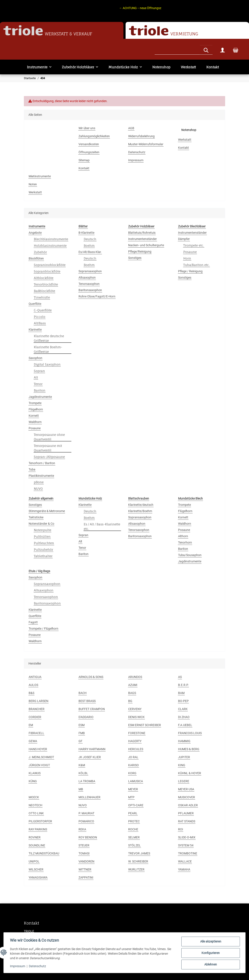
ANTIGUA (35, 677)
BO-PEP (183, 701)
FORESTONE (137, 733)
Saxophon (35, 358)
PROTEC (134, 821)
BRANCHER (37, 709)
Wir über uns (87, 128)
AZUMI (133, 685)
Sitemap (84, 160)
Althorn (183, 536)
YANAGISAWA (38, 877)
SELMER (134, 837)
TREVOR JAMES (139, 853)
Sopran (39, 371)
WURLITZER (136, 869)
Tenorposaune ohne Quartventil (49, 437)
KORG (132, 773)
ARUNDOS (135, 677)
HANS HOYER (38, 749)
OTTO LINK (36, 813)
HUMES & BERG (189, 749)
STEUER (84, 845)
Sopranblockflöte (47, 271)
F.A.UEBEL (185, 725)
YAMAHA (184, 869)
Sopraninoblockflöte (50, 265)
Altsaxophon (87, 278)
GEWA (33, 741)
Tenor (38, 384)
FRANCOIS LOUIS (190, 733)
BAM (181, 693)
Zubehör (40, 252)
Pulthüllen (42, 537)
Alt (36, 377)
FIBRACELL (36, 733)
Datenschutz (38, 967)
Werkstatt (188, 67)
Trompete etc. (194, 245)
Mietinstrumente (40, 176)
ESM (82, 725)
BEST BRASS (87, 701)
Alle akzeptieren (210, 942)
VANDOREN (86, 861)
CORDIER (35, 717)
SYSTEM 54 (186, 845)
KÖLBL (83, 773)
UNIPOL (34, 861)
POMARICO (86, 821)
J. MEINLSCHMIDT (41, 757)
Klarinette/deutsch (141, 505)
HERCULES (136, 749)
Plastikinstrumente (41, 476)
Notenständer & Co (41, 524)
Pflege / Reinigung (190, 271)
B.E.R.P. (183, 685)
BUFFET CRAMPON (92, 709)
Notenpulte (43, 530)
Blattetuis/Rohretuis (142, 233)
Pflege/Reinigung (140, 252)
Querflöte (35, 304)
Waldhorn (35, 422)
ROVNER (35, 837)
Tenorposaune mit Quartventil (48, 448)
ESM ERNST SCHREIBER (145, 725)
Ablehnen (210, 965)
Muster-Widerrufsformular (146, 144)
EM (31, 725)
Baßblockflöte (44, 291)
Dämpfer (184, 239)
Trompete (35, 403)
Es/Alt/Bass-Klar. (90, 252)
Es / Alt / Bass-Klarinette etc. (102, 526)
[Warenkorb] (236, 50)
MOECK (34, 797)
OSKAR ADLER (188, 805)
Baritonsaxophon (90, 290)
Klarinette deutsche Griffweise (49, 338)
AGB (131, 128)
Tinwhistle (42, 297)
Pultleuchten (44, 543)
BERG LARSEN (38, 701)
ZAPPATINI (86, 877)
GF (80, 741)
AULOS (33, 685)
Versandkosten (89, 144)
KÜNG (33, 781)
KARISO (134, 765)
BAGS (132, 693)
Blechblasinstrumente (51, 239)
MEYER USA (186, 789)
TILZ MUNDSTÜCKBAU (44, 853)
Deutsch (90, 239)
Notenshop (161, 67)
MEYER (133, 789)
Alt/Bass (40, 323)
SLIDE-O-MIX (187, 837)
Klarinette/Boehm (140, 511)
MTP (131, 797)
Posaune (35, 428)
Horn (187, 258)
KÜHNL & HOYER (190, 773)
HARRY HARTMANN (92, 749)
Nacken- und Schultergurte (146, 245)
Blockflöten (36, 258)
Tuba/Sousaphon (190, 555)
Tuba (32, 469)
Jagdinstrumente (40, 397)
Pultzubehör (43, 550)
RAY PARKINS (38, 829)
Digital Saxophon (47, 364)
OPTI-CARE (136, 805)
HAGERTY (135, 741)
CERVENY (135, 709)
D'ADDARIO (86, 717)
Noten (33, 184)
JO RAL (133, 757)
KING (182, 765)
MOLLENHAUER (89, 797)
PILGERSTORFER (40, 821)
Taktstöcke (36, 517)
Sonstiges (135, 258)
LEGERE (184, 781)
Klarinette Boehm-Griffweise (48, 349)
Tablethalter (43, 556)
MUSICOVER (187, 797)
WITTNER (85, 869)
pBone (39, 482)
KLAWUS (35, 773)
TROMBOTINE (188, 853)
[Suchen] (177, 50)
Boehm (89, 246)
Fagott (33, 622)
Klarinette (35, 330)
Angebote (35, 233)
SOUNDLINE (37, 845)
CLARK (183, 709)
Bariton (40, 390)
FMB (82, 733)
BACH (83, 693)
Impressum (18, 967)
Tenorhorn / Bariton (42, 463)
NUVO (38, 489)
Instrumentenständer (143, 239)
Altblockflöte (44, 278)
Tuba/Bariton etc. (197, 265)
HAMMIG (184, 741)
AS (180, 677)
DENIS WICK (136, 717)
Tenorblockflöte (46, 284)
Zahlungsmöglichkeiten (94, 136)
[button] (223, 50)
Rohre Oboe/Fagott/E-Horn (97, 296)
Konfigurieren (210, 953)
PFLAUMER (186, 813)
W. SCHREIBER (138, 861)
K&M (82, 765)
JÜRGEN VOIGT (39, 765)
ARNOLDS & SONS (91, 677)
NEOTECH (35, 805)
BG (130, 701)
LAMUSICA (136, 781)
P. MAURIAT (86, 813)
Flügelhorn (36, 409)
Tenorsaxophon (89, 284)
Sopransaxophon (90, 271)
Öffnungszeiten (89, 152)
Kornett (34, 416)
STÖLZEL (134, 845)
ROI (181, 829)
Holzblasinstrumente (50, 246)
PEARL (133, 813)
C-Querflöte (43, 310)
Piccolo (40, 317)
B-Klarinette (86, 233)
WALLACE (185, 861)
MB (81, 789)
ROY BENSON (88, 837)
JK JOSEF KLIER (90, 757)
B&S (31, 693)
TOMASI (84, 853)
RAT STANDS (187, 821)
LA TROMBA (87, 781)
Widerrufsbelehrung (141, 136)
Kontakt (213, 67)
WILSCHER (36, 869)
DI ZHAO (184, 717)
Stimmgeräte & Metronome (47, 511)
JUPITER (184, 757)
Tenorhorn (185, 542)
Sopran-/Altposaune (49, 457)
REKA (82, 829)
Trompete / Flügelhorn (43, 629)
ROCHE (133, 829)
